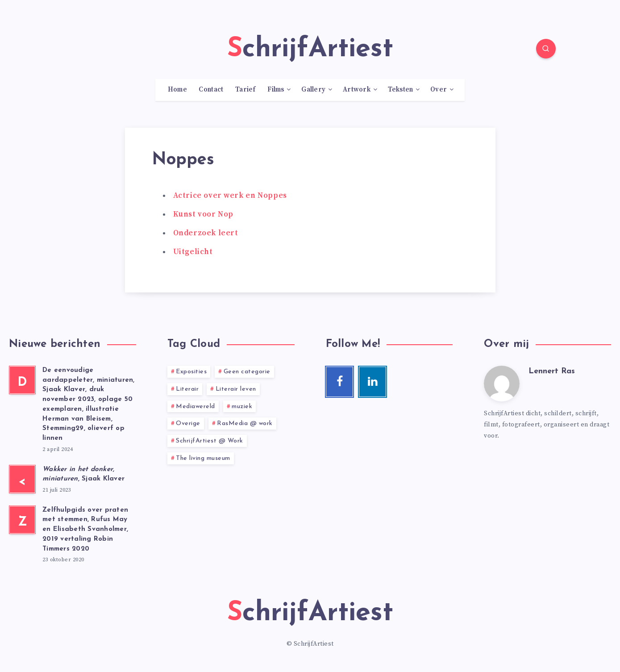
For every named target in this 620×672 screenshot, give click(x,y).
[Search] (546, 49)
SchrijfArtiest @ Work (210, 441)
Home (177, 90)
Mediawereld (196, 407)
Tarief (246, 90)
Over (439, 90)
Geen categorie (247, 372)
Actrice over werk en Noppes (230, 196)
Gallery (313, 90)
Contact (211, 90)
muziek (242, 407)
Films (276, 90)
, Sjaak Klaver (83, 474)
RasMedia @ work (245, 424)
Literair (187, 389)
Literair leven (236, 389)
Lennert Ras (552, 371)
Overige (188, 424)
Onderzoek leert (206, 233)
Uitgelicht (193, 252)
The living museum (203, 458)
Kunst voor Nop (203, 214)
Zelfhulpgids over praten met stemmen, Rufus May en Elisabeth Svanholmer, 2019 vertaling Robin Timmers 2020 (85, 530)
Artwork (357, 90)
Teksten (401, 90)
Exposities (191, 372)
